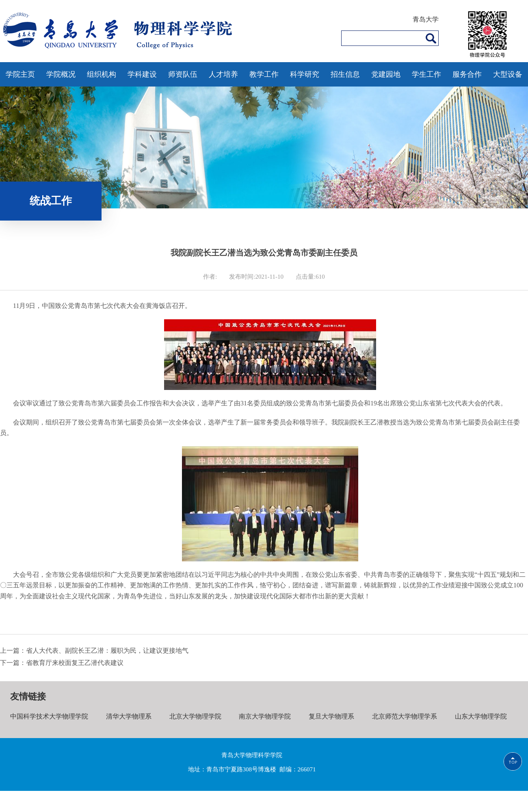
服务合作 (467, 74)
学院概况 (61, 74)
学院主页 (20, 74)
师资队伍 (183, 74)
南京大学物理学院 (265, 716)
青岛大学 (426, 19)
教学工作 (264, 74)
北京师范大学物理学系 (405, 716)
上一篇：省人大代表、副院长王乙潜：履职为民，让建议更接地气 (94, 651)
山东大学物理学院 (481, 716)
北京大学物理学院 (195, 716)
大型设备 (508, 74)
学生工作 (426, 74)
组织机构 (102, 74)
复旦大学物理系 (331, 716)
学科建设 (142, 74)
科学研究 (305, 74)
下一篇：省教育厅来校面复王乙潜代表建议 (62, 663)
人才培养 (223, 74)
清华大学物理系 (129, 716)
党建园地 (386, 74)
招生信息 (345, 74)
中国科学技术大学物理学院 (49, 716)
